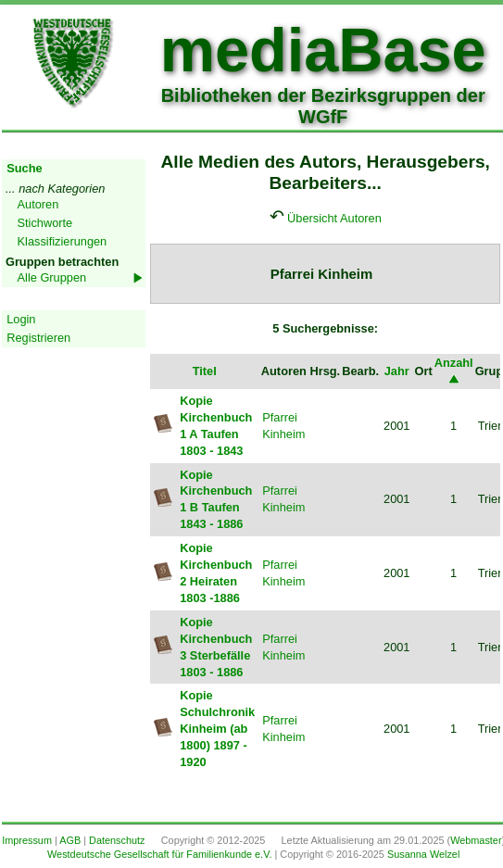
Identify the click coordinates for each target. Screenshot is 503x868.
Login (21, 319)
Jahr (397, 371)
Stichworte (45, 223)
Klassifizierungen (63, 241)
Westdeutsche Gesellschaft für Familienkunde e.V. (159, 854)
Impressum (27, 840)
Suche (24, 168)
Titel (205, 371)
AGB (70, 840)
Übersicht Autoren (334, 218)
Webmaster (476, 840)
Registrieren (38, 338)
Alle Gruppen (52, 277)
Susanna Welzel (423, 854)
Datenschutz (117, 840)
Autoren (38, 204)
